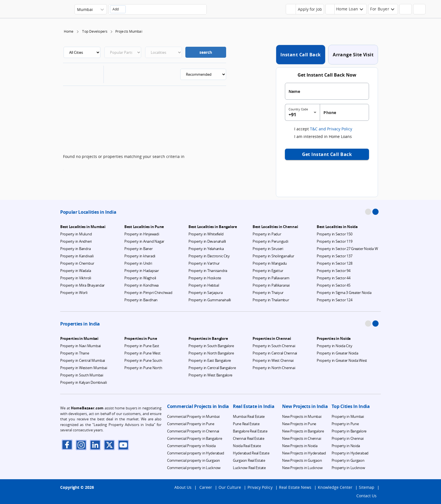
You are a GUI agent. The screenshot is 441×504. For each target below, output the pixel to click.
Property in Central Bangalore (212, 368)
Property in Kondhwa (141, 285)
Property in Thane (75, 353)
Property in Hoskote (205, 278)
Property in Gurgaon (348, 460)
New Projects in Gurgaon (302, 460)
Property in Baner (139, 249)
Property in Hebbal (204, 285)
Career (206, 487)
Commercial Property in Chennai (193, 431)
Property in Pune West (142, 353)
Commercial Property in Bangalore (195, 438)
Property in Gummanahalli (210, 300)
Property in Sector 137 (334, 256)
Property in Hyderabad (350, 453)
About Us (183, 487)
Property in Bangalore (349, 431)
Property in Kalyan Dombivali (84, 382)
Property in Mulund (76, 234)
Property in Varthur (204, 263)
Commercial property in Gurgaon (193, 460)
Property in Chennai (348, 438)
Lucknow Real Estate (249, 468)
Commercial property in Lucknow (194, 468)
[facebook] (67, 445)
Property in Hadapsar (142, 271)
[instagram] (81, 445)
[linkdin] (95, 445)
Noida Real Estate (247, 446)
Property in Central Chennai (275, 353)
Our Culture (230, 487)
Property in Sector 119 (334, 241)
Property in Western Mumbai (84, 368)
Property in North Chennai (274, 368)
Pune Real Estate (246, 424)
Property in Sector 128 (334, 263)
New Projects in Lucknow (302, 468)
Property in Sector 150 (334, 234)
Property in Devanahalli (207, 241)
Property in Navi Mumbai (80, 346)
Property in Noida (346, 446)
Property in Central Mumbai (83, 360)
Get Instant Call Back (327, 154)
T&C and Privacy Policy (330, 129)
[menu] (430, 11)
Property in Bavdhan (141, 300)
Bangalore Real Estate (250, 431)
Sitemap (367, 487)
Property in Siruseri (268, 249)
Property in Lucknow (348, 468)
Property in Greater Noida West (342, 360)
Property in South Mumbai (82, 375)
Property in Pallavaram (271, 278)
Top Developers (95, 31)
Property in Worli (74, 293)
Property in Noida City (334, 346)
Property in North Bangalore (211, 353)
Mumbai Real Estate (249, 416)
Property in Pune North (143, 368)
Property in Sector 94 (334, 271)
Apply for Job (310, 9)
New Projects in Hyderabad (304, 453)
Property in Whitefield (206, 234)
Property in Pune (345, 424)
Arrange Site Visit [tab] (353, 55)
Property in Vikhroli (76, 278)
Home (69, 31)
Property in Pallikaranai (271, 285)
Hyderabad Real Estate (251, 453)
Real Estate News (295, 487)
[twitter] (109, 445)
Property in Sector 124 (334, 300)
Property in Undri (138, 263)
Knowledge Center (335, 487)
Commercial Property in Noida (191, 446)
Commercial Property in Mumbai (193, 416)
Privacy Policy (260, 487)
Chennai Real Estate (249, 438)
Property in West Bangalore (210, 375)
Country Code (298, 109)
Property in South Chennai (274, 346)
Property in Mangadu (270, 263)
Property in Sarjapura (206, 293)
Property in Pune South (143, 360)
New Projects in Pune (299, 424)
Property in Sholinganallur (273, 256)
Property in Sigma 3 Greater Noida (344, 293)
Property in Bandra (75, 249)
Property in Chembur (77, 263)
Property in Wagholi (140, 278)
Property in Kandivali (77, 256)
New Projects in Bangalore (303, 431)
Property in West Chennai (273, 360)
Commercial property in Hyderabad (196, 453)
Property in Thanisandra (208, 271)
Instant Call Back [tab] (301, 55)
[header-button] (346, 9)
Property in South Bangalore (211, 346)
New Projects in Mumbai (302, 416)
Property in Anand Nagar (144, 241)
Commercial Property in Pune (191, 424)
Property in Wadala (76, 271)
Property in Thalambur (271, 300)
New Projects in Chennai (301, 438)
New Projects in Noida (300, 446)
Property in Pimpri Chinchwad (148, 293)
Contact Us (366, 496)
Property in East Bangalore (210, 360)
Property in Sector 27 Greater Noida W (347, 249)
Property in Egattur (268, 271)
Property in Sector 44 (334, 278)
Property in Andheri (76, 241)
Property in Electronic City (209, 256)
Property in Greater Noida (337, 353)
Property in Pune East (142, 346)
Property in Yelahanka (206, 249)
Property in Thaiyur (268, 293)
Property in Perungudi (270, 241)
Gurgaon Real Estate (249, 460)
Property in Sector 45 (334, 285)
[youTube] (123, 445)
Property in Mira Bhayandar (82, 285)
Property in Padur (267, 234)
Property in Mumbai (348, 416)
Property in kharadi (140, 256)
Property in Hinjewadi (142, 234)
